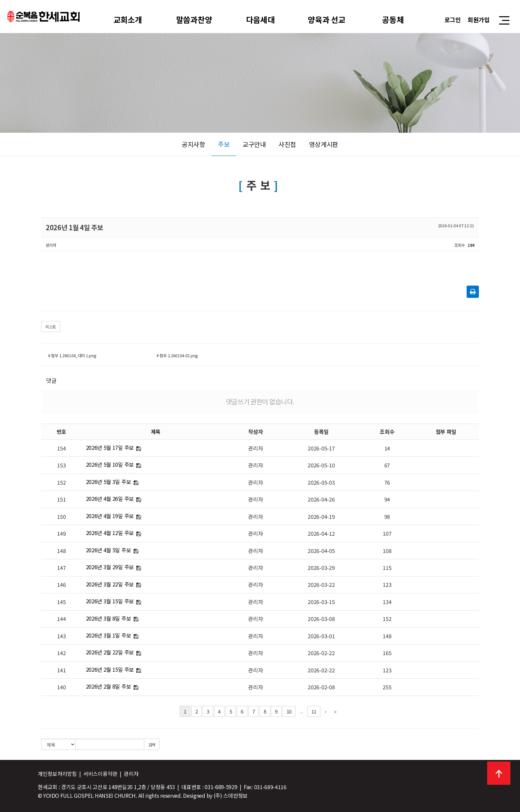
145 (61, 602)
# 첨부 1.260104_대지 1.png (72, 355)
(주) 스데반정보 (231, 795)
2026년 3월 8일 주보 (109, 618)
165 (387, 653)
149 (61, 533)
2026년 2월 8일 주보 (109, 686)
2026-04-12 (321, 533)
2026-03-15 (321, 602)
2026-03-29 (321, 568)
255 (387, 687)
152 (61, 482)
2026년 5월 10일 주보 (110, 464)
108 (387, 551)
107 (387, 533)
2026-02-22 (321, 653)
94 (387, 499)
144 (61, 619)
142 (61, 653)
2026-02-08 (321, 687)
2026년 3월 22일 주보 (110, 584)
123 (387, 584)
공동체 (393, 20)
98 (387, 516)
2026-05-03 (321, 482)
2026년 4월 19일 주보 (110, 516)
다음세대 (260, 20)
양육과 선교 (327, 20)
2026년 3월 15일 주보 (110, 601)
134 (387, 602)
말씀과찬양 (194, 20)
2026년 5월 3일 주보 (109, 482)
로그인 (453, 20)
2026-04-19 (321, 516)
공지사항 (194, 144)
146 (61, 584)
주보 (224, 144)
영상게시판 (324, 144)
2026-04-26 (321, 499)
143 (61, 636)
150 (61, 516)
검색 (152, 744)
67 (387, 465)
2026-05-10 (321, 465)
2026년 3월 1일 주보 (109, 635)
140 (61, 687)
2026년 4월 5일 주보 (109, 550)
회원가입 (479, 20)
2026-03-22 (321, 584)
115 (387, 568)
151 (61, 499)
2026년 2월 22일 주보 (110, 652)
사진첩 (287, 144)
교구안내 (254, 144)
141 (61, 670)
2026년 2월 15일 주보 (110, 669)
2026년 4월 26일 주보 (110, 499)
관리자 (255, 448)
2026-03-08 (321, 619)
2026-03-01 (321, 636)
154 (61, 448)
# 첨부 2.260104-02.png (177, 355)
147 (61, 568)
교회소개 (128, 20)
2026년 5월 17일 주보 (110, 447)
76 (387, 482)
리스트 (51, 327)
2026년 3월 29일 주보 (110, 567)
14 (387, 448)
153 (61, 465)
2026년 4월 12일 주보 (110, 533)
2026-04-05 (321, 551)
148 (61, 551)
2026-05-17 (321, 448)
